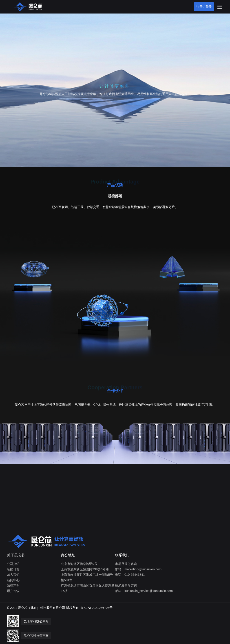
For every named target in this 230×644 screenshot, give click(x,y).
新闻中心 (13, 580)
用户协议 (13, 591)
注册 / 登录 (204, 7)
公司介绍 (13, 564)
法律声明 (13, 585)
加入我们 (13, 575)
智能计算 (13, 569)
